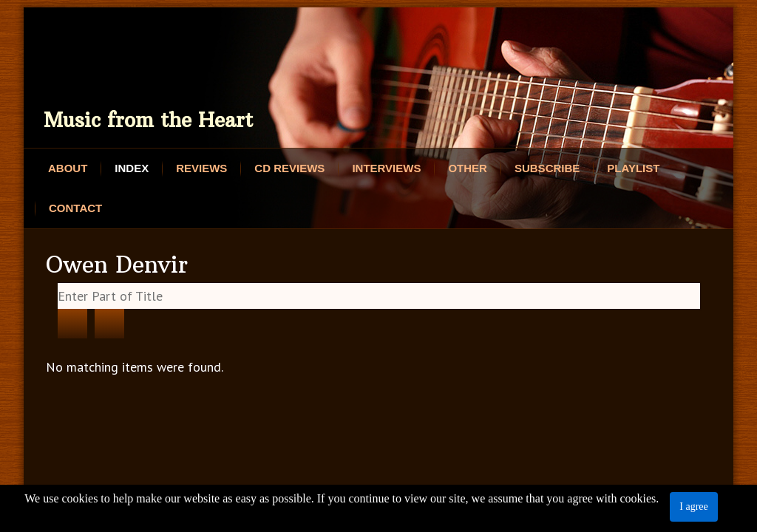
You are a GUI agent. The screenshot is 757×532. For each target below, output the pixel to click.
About (68, 168)
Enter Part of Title (58, 283)
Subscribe (547, 168)
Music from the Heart (148, 120)
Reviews (201, 168)
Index (132, 168)
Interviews (386, 168)
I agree (693, 507)
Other (468, 168)
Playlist (633, 168)
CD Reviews (289, 168)
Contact (75, 208)
